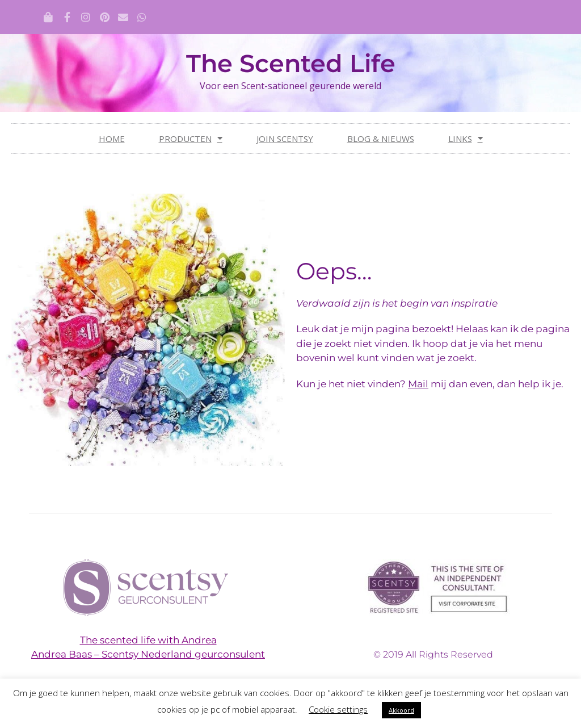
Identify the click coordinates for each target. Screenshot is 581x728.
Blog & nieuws (381, 139)
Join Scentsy (285, 139)
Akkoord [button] (401, 710)
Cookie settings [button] (338, 709)
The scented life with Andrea (148, 640)
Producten (191, 138)
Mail (418, 384)
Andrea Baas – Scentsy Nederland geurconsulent (148, 654)
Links (466, 138)
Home (112, 139)
